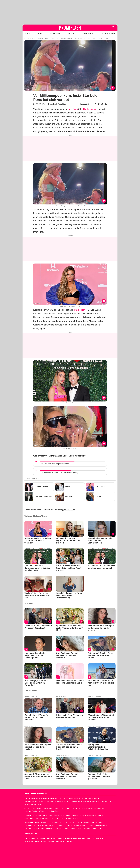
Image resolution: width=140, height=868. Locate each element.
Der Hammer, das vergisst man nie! (55, 464)
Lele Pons (73, 109)
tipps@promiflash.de (67, 510)
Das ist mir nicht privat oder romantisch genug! (59, 472)
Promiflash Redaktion (57, 104)
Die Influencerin (91, 109)
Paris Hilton (80, 310)
